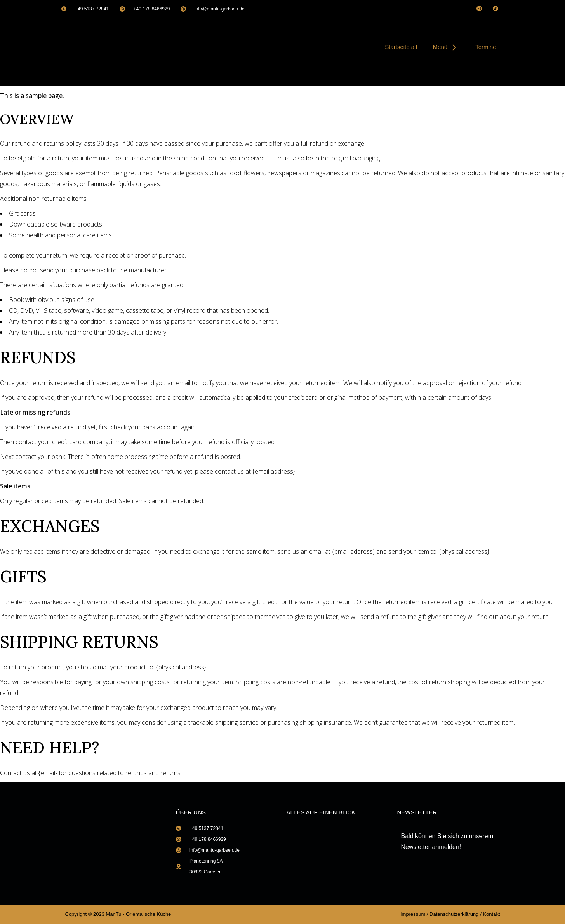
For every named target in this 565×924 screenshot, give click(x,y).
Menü (447, 47)
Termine (486, 47)
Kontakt (491, 914)
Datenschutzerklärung (454, 914)
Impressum (413, 914)
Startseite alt (401, 47)
